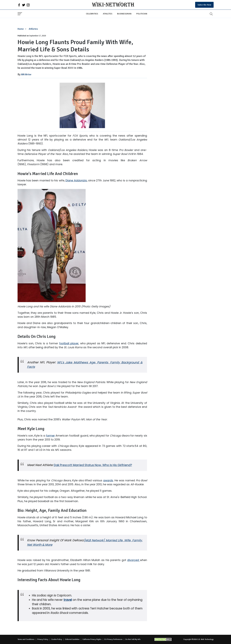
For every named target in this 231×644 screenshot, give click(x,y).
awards (108, 480)
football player (69, 343)
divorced (134, 560)
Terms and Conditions (26, 639)
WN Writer (26, 74)
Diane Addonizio (76, 180)
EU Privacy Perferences (113, 639)
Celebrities (92, 14)
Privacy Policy (43, 639)
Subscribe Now (204, 5)
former (50, 436)
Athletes (108, 14)
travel (68, 600)
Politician (142, 14)
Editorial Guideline (72, 639)
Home (21, 29)
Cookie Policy (57, 639)
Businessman (124, 14)
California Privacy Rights (92, 639)
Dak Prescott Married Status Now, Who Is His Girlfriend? (93, 465)
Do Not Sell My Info (133, 639)
